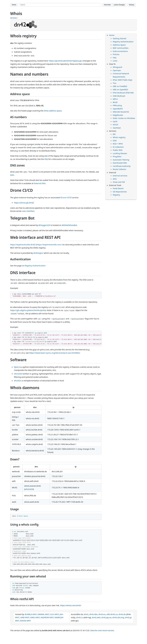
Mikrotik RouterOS (121, 112)
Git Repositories (120, 192)
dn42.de (122, 614)
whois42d (18, 374)
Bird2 (115, 102)
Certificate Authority (122, 166)
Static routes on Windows (124, 118)
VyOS (115, 121)
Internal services (120, 176)
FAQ (46, 159)
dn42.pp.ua (106, 617)
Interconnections (120, 51)
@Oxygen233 (44, 225)
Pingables (117, 156)
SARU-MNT (35, 617)
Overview (107, 5)
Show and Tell (119, 182)
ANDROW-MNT (47, 617)
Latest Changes (119, 5)
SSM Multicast (119, 96)
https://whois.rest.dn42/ (71, 605)
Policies (116, 54)
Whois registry (119, 137)
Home (14, 5)
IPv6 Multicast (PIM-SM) (123, 93)
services (14, 18)
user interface (28, 211)
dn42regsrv (38, 253)
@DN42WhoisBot (69, 225)
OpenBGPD (118, 109)
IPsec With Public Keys (123, 80)
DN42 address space (53, 111)
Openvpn (117, 70)
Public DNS (118, 150)
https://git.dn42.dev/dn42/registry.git (65, 61)
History (132, 5)
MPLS (115, 99)
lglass (17, 367)
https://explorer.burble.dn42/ (23, 245)
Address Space (119, 45)
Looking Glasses (120, 153)
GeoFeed (117, 128)
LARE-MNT (25, 617)
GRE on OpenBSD (120, 89)
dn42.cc (80, 617)
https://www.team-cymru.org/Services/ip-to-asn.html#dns (55, 353)
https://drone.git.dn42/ (24, 203)
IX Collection (118, 147)
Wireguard (117, 67)
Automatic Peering (121, 160)
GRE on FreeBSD (120, 86)
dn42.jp (128, 617)
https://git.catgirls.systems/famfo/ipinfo (28, 310)
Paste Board (118, 188)
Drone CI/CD (66, 197)
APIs (115, 179)
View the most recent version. (102, 630)
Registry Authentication (35, 266)
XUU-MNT (54, 614)
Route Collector (120, 169)
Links (115, 61)
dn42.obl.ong (118, 617)
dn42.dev (93, 614)
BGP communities (121, 48)
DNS (12, 175)
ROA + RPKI (118, 144)
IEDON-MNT (26, 621)
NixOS (116, 125)
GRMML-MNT (43, 614)
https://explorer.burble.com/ (49, 245)
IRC (114, 134)
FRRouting (117, 105)
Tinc (115, 83)
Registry (116, 195)
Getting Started (120, 38)
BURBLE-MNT (31, 614)
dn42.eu (102, 614)
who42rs (18, 381)
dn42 (86, 614)
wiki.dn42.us (112, 614)
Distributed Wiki (120, 163)
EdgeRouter (118, 115)
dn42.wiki (96, 617)
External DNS (40, 183)
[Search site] (60, 5)
